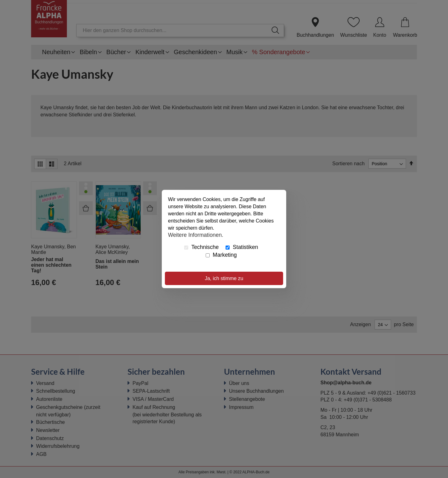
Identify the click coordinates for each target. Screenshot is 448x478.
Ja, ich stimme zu (224, 278)
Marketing (221, 255)
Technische (201, 247)
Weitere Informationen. (196, 235)
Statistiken (242, 247)
